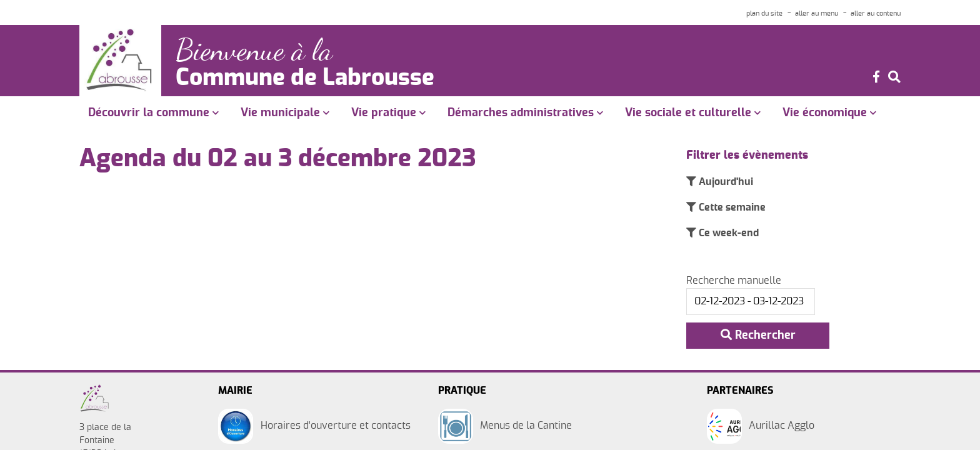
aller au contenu (876, 13)
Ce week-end (727, 234)
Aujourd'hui (725, 182)
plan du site (764, 13)
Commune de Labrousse (312, 77)
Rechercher (758, 336)
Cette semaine (731, 208)
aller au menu (817, 13)
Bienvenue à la (259, 49)
